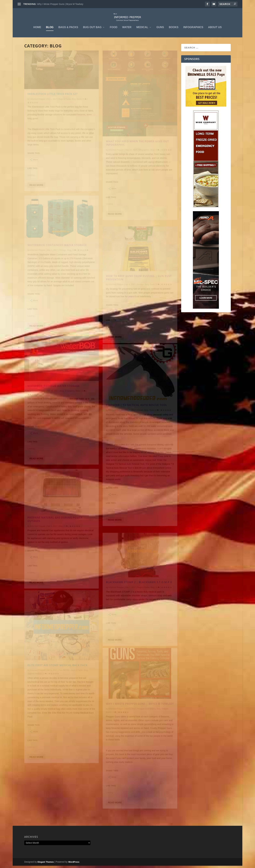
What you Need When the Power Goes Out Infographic (137, 153)
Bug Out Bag (92, 30)
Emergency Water (73, 399)
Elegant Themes (46, 864)
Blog (50, 30)
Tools (151, 420)
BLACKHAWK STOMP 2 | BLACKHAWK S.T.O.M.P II (139, 589)
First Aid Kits (64, 680)
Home (37, 30)
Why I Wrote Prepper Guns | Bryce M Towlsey (60, 4)
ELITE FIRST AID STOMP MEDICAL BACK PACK (57, 675)
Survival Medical (35, 683)
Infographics (193, 30)
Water (127, 30)
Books (174, 30)
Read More (36, 193)
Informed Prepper (38, 108)
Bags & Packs (68, 30)
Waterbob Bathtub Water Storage (54, 393)
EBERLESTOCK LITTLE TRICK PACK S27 (53, 102)
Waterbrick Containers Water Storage (57, 253)
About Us (215, 30)
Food (114, 30)
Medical (142, 30)
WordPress (74, 864)
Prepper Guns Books (146, 718)
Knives (140, 420)
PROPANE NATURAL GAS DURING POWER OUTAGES (55, 527)
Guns (160, 30)
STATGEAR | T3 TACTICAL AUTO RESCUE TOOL (136, 415)
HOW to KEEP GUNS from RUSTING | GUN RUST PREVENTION (139, 285)
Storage (63, 258)
